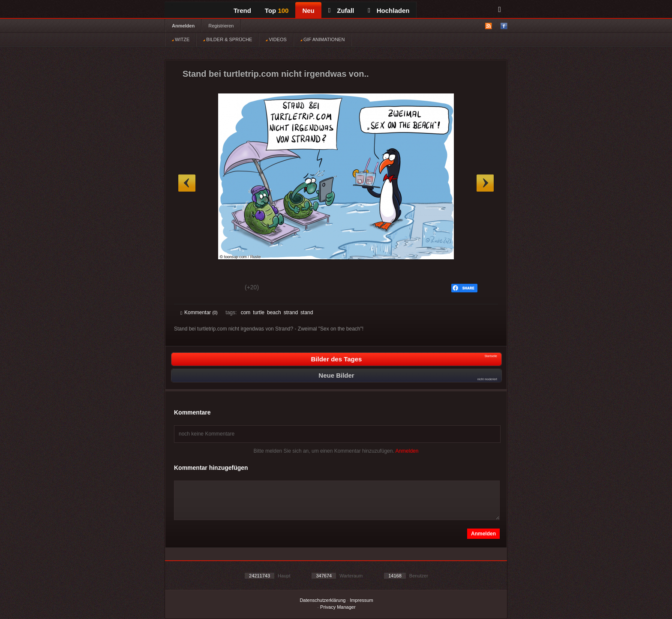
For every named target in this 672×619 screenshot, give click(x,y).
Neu (308, 11)
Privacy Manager (338, 607)
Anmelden (183, 26)
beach (274, 313)
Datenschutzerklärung (322, 600)
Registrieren (221, 26)
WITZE (181, 39)
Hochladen (388, 11)
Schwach (222, 288)
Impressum (361, 600)
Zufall (341, 11)
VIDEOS (276, 39)
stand (307, 313)
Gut (190, 288)
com (246, 313)
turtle (259, 313)
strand (291, 313)
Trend (242, 11)
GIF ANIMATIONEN (322, 39)
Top (277, 11)
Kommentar (199, 313)
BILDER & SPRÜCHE (228, 39)
